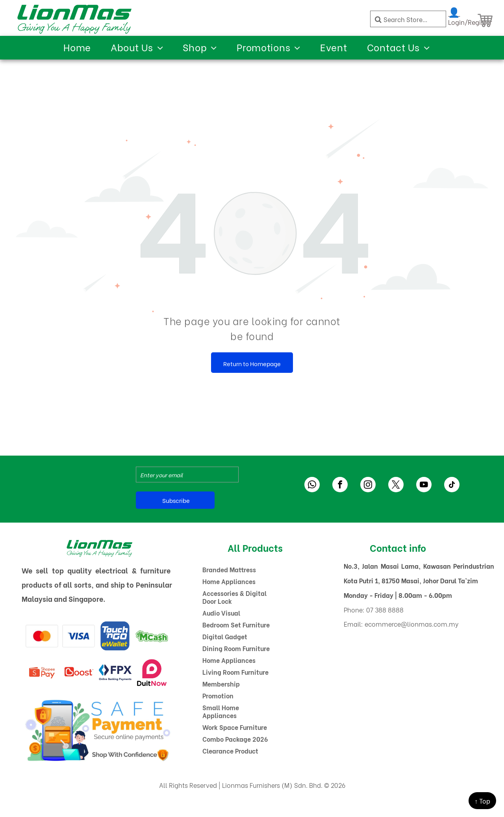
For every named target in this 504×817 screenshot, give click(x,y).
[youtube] (424, 486)
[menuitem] (77, 47)
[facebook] (340, 486)
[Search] (408, 19)
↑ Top (482, 801)
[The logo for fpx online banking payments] (115, 673)
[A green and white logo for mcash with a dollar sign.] (152, 636)
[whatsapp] (312, 486)
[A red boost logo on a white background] (79, 673)
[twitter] (396, 486)
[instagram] (368, 486)
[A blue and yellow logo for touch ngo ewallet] (115, 636)
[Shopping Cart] (485, 20)
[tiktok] (452, 486)
